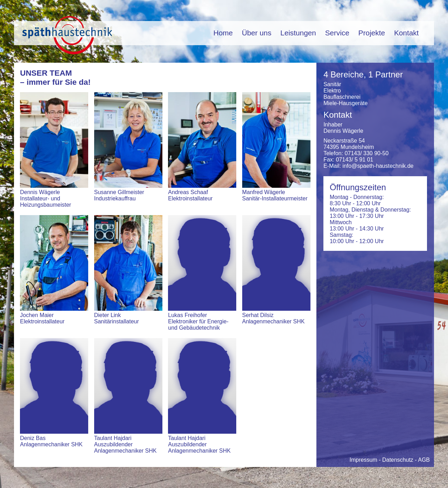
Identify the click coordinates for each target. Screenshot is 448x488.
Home (223, 33)
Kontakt (407, 33)
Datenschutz (398, 460)
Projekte (372, 33)
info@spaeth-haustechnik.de (378, 166)
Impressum (363, 460)
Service (337, 33)
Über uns (257, 33)
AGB (424, 460)
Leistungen (298, 33)
